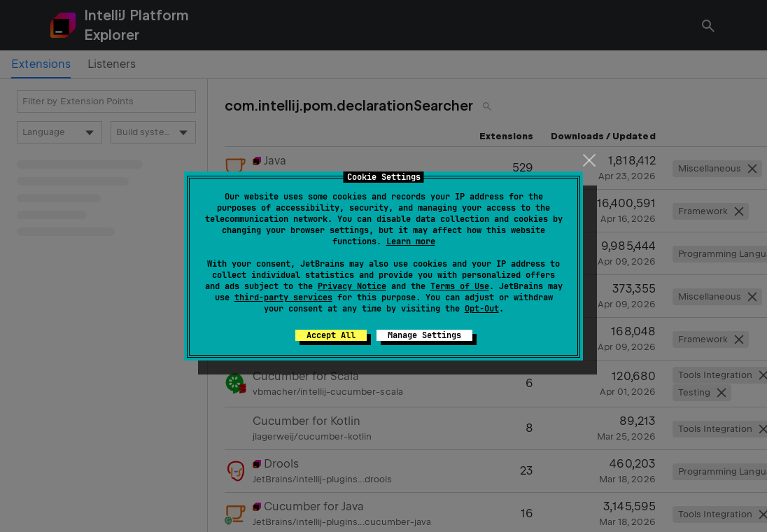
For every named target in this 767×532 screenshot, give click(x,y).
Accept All (331, 335)
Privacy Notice (352, 286)
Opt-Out (482, 309)
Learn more (411, 241)
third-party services (283, 297)
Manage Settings (424, 335)
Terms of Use (460, 286)
